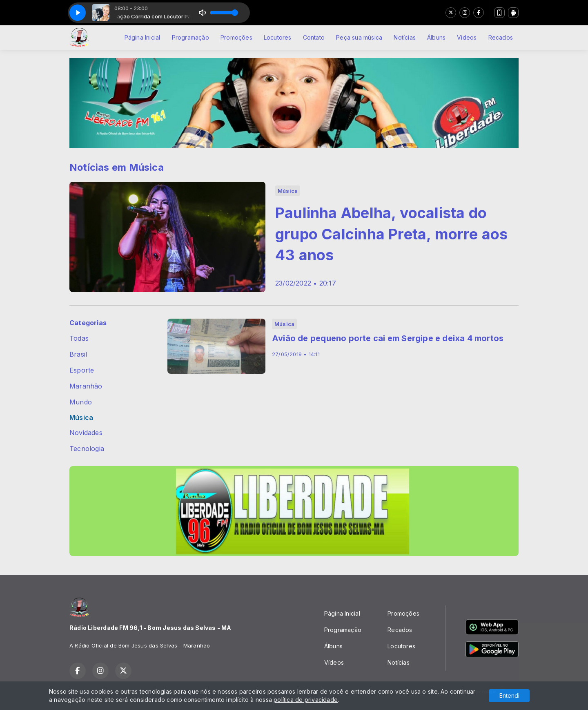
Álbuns (436, 37)
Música (81, 418)
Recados (501, 37)
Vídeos (467, 37)
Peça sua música (359, 37)
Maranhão (86, 386)
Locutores (278, 37)
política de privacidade (306, 700)
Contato (314, 37)
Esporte (82, 370)
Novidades (86, 433)
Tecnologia (87, 449)
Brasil (78, 354)
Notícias (405, 37)
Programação (190, 37)
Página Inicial (143, 37)
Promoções (236, 37)
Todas (79, 338)
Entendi (509, 695)
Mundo (81, 402)
